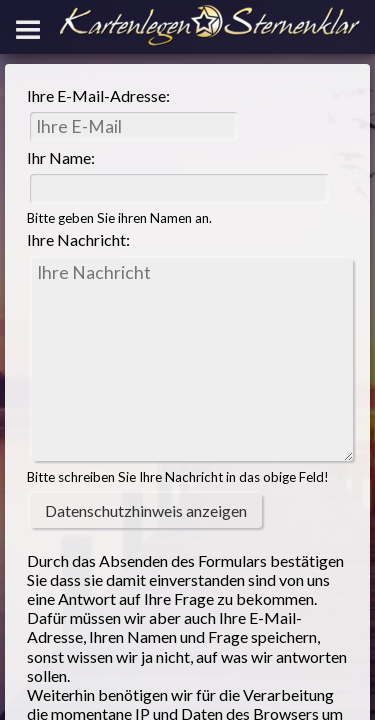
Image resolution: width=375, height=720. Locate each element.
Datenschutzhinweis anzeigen (146, 510)
